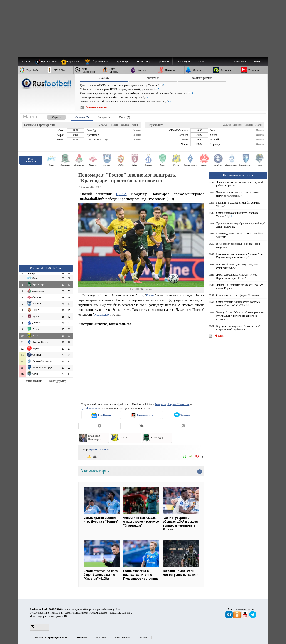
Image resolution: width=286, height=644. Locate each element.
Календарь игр (58, 381)
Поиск (200, 62)
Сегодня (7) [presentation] (82, 117)
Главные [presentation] (104, 78)
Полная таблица (33, 381)
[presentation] (52, 116)
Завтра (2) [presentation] (104, 117)
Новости (114, 125)
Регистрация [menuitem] (240, 62)
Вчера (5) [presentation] (125, 117)
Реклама (143, 638)
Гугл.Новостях (90, 408)
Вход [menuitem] (257, 62)
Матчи (135, 125)
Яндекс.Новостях (178, 404)
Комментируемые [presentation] (202, 78)
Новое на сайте (122, 638)
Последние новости (238, 175)
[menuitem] (99, 62)
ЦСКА (121, 194)
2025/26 (103, 125)
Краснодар (102, 314)
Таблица (125, 125)
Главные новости (96, 107)
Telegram (160, 404)
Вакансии (101, 638)
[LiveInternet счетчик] (39, 630)
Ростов (151, 295)
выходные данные (120, 613)
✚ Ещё (219, 336)
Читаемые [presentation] (153, 78)
